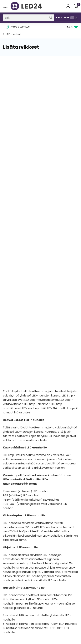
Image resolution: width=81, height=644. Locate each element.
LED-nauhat (12, 34)
